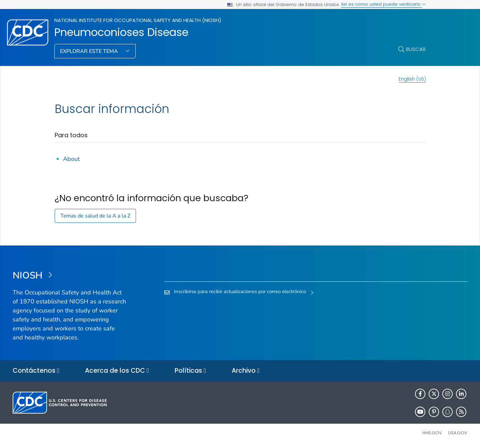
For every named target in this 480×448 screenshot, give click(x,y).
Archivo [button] (246, 371)
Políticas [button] (190, 371)
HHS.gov (432, 433)
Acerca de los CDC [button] (117, 371)
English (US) (412, 79)
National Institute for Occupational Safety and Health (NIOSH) (138, 20)
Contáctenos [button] (36, 371)
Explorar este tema (90, 51)
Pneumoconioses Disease (121, 32)
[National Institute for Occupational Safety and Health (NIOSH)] (69, 276)
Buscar (416, 49)
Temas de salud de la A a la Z (95, 216)
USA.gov (458, 433)
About (71, 159)
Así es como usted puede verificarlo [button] (383, 4)
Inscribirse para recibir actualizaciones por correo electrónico (240, 291)
